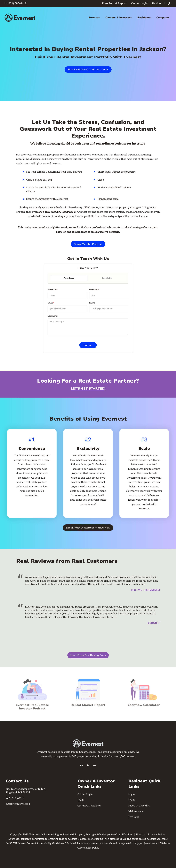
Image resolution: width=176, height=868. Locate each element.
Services (94, 18)
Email (51, 303)
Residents (144, 18)
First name (53, 290)
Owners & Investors (119, 18)
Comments (53, 316)
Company (163, 18)
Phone (92, 303)
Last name (94, 290)
